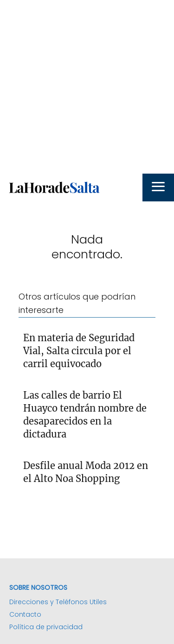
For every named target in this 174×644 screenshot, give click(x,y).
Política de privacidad (46, 627)
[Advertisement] (87, 87)
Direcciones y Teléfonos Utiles (58, 602)
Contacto (25, 614)
